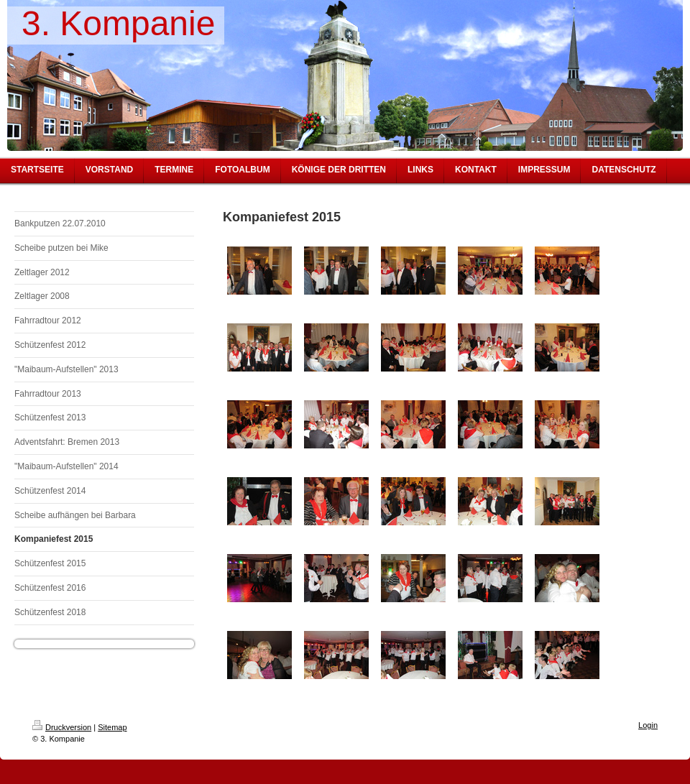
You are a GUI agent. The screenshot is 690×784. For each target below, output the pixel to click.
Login (648, 725)
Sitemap (112, 727)
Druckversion (62, 727)
